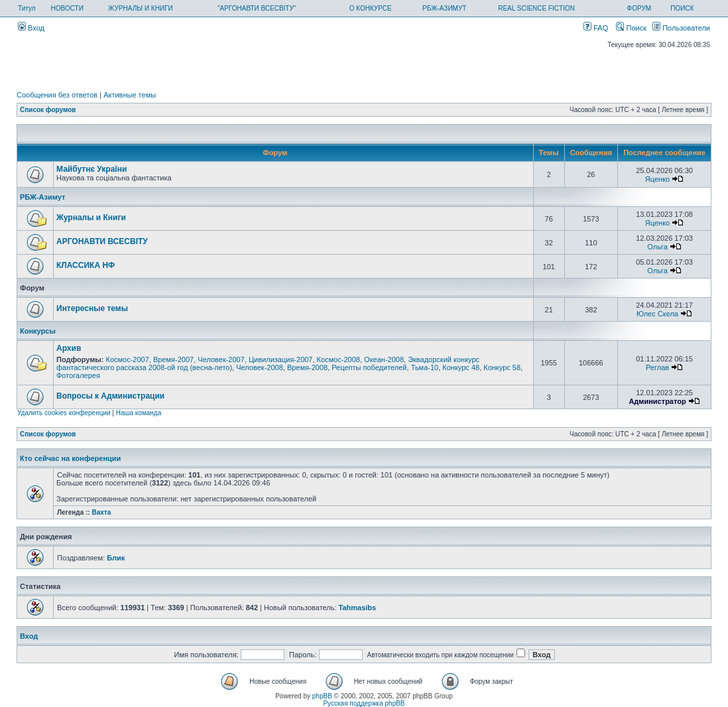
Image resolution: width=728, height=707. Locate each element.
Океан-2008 (384, 359)
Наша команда (139, 413)
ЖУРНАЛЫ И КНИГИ (141, 8)
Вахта (101, 512)
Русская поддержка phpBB (364, 703)
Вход (31, 28)
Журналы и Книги (91, 218)
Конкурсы (38, 331)
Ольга (657, 247)
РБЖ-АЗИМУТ (444, 8)
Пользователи (681, 28)
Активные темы (130, 95)
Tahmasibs (358, 608)
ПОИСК (682, 8)
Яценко (657, 179)
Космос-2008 (338, 359)
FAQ (596, 28)
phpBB (322, 696)
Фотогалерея (78, 375)
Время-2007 (173, 359)
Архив (69, 348)
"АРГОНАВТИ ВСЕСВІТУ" (257, 8)
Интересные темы (92, 308)
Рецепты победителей (369, 367)
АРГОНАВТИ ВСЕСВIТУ (102, 241)
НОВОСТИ (67, 8)
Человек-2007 (221, 359)
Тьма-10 (425, 367)
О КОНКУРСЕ (371, 8)
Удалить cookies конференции (64, 413)
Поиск (631, 28)
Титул (27, 8)
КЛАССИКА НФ (86, 265)
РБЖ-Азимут (42, 197)
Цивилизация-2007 (281, 359)
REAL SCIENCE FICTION (536, 8)
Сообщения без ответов (57, 95)
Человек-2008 (260, 367)
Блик (116, 558)
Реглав (657, 367)
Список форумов (48, 110)
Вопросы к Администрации (110, 396)
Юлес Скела (657, 314)
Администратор (657, 401)
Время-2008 (307, 367)
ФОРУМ (639, 8)
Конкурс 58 (502, 367)
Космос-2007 (127, 359)
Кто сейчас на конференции (70, 458)
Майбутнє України (91, 169)
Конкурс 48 (461, 367)
